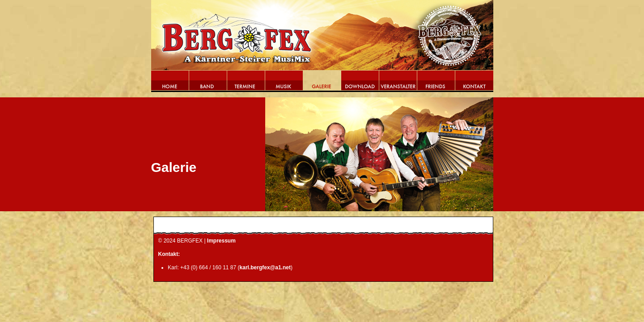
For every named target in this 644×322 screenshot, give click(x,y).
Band (208, 83)
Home (170, 83)
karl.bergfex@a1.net (265, 268)
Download (360, 83)
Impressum (221, 241)
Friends (436, 83)
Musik (284, 83)
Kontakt (474, 83)
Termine (246, 83)
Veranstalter (398, 83)
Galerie (322, 83)
